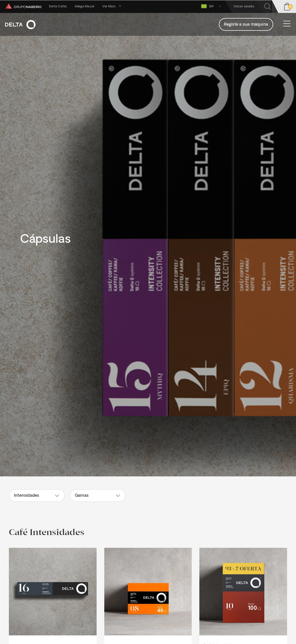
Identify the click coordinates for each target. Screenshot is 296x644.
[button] (37, 495)
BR (212, 6)
